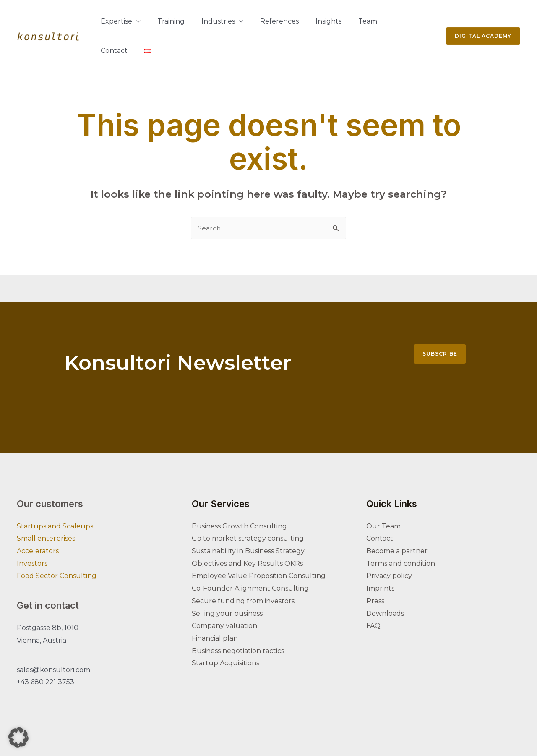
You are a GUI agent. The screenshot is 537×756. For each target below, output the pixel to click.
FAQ (373, 596)
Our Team (383, 497)
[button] (18, 738)
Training (161, 21)
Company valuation (224, 596)
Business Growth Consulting (239, 497)
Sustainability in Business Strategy (248, 522)
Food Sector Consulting (57, 546)
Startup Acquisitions (225, 634)
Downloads (385, 584)
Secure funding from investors (243, 572)
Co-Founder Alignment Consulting (250, 559)
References (256, 21)
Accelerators (38, 522)
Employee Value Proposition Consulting (259, 546)
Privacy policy (389, 546)
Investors (32, 534)
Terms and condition (401, 534)
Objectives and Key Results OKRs (247, 534)
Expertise (113, 21)
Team (331, 21)
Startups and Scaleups (55, 497)
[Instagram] (388, 733)
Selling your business (227, 584)
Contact (364, 21)
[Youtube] (405, 733)
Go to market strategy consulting (248, 509)
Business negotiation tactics (238, 621)
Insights (298, 21)
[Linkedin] (370, 733)
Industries (201, 21)
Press (375, 572)
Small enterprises (46, 509)
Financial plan (215, 609)
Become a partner (397, 522)
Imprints (380, 559)
